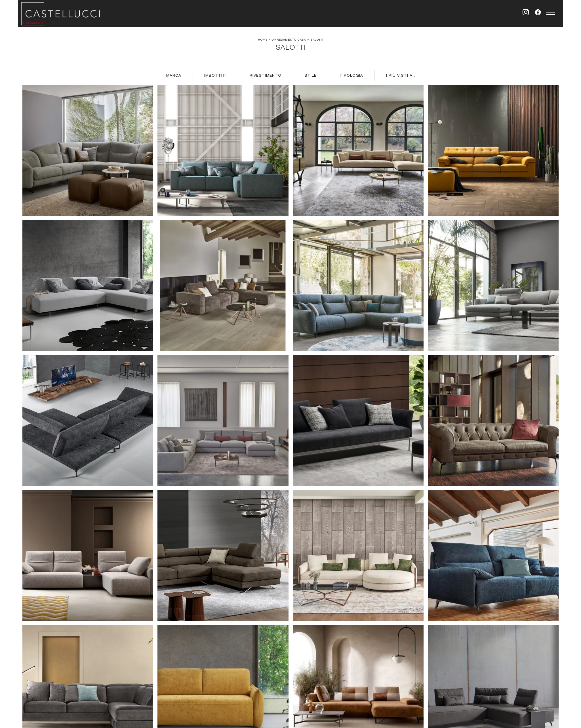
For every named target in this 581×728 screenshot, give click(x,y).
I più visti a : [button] (401, 75)
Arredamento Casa (289, 39)
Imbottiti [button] (215, 75)
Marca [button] (174, 75)
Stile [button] (311, 75)
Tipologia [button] (351, 75)
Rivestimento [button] (266, 75)
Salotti (317, 39)
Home (263, 39)
